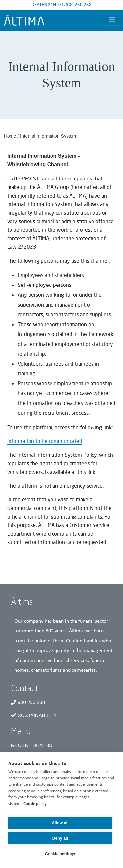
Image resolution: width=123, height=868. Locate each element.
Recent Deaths (32, 745)
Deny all (60, 838)
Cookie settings (60, 854)
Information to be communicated (45, 441)
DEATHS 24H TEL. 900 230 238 (61, 5)
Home (10, 136)
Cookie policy (35, 804)
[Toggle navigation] (112, 20)
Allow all (60, 823)
